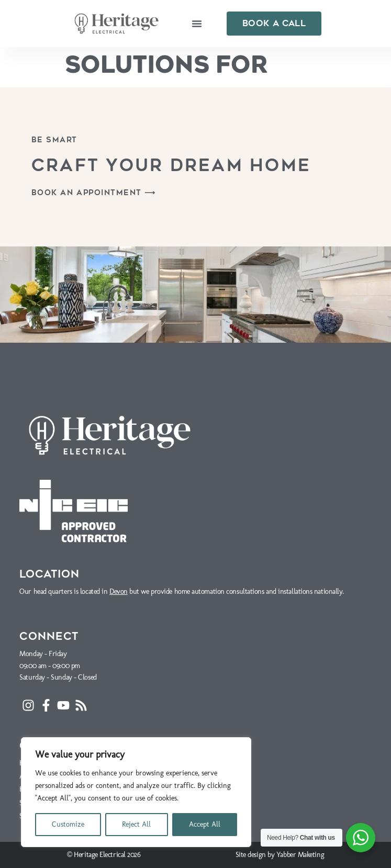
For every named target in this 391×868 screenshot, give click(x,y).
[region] (136, 792)
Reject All (136, 824)
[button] (197, 24)
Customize (68, 824)
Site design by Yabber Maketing (280, 855)
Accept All (205, 824)
